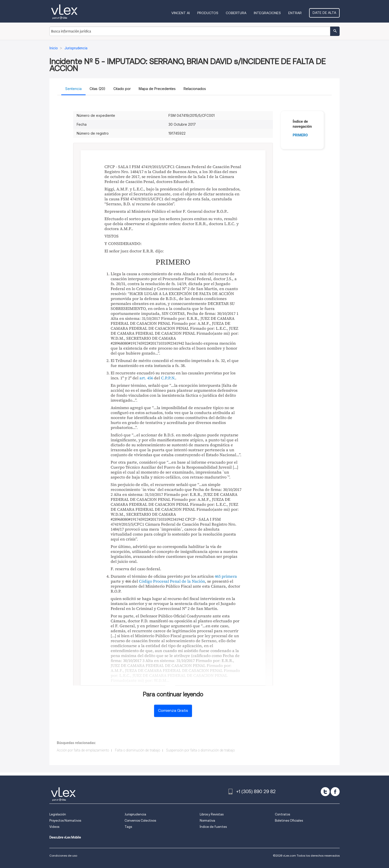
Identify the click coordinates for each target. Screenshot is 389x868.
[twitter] (325, 792)
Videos (54, 827)
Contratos (282, 814)
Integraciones (267, 13)
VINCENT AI (181, 13)
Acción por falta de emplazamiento (83, 750)
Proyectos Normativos (65, 821)
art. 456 (146, 378)
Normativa (207, 821)
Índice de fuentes (213, 827)
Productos (208, 13)
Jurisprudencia (135, 814)
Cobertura (236, 13)
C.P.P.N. (168, 378)
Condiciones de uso (63, 855)
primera (229, 576)
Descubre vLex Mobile (65, 837)
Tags (128, 827)
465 (218, 576)
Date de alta (324, 13)
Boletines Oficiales (289, 821)
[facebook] (335, 792)
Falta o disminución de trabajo (138, 750)
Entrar (295, 13)
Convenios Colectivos (140, 821)
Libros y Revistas (212, 814)
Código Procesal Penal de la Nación (172, 581)
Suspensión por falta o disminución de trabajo (200, 750)
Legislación (58, 814)
